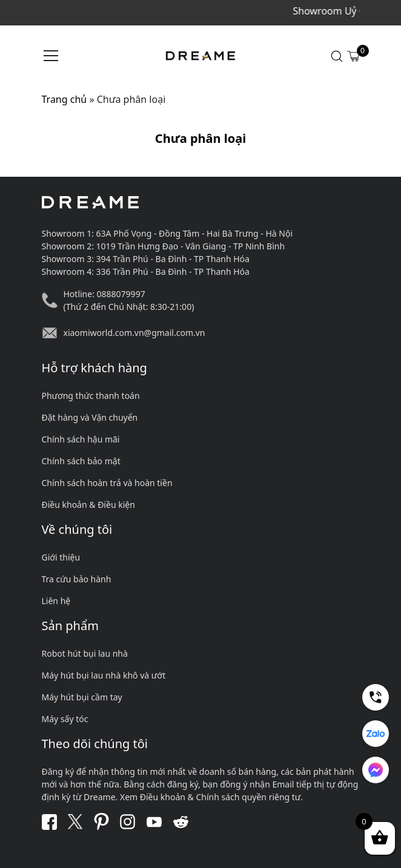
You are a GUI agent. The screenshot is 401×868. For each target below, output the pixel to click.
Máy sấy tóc (65, 719)
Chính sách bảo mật (81, 461)
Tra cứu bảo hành (77, 579)
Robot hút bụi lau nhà (85, 653)
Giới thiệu (61, 557)
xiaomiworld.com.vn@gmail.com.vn (134, 333)
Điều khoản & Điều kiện (88, 505)
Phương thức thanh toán (91, 396)
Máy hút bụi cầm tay (82, 697)
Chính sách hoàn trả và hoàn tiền (107, 483)
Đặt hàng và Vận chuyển (90, 417)
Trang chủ (65, 99)
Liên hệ (56, 601)
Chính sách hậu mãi (81, 439)
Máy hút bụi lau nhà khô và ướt (104, 675)
